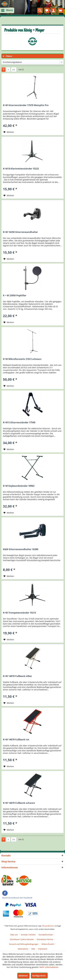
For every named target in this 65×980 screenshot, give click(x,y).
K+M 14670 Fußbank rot (16, 740)
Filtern (7, 56)
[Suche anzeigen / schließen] (40, 10)
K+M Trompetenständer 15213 (19, 613)
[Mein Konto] (54, 10)
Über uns (14, 935)
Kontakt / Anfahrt (28, 935)
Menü (7, 10)
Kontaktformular (46, 935)
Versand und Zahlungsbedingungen (24, 944)
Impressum (43, 949)
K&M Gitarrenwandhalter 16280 (21, 549)
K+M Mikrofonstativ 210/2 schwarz (22, 359)
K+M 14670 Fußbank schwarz (19, 803)
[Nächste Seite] (8, 70)
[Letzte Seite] (14, 70)
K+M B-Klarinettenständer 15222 (21, 169)
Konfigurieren (39, 976)
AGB (33, 949)
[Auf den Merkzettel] (9, 132)
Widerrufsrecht (48, 944)
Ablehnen (23, 976)
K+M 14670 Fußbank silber (17, 676)
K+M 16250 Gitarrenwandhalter (20, 232)
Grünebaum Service (45, 939)
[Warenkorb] (61, 10)
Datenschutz (23, 949)
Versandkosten (48, 926)
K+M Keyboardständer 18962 (19, 486)
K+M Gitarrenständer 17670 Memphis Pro (26, 105)
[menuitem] (7, 10)
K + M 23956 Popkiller (15, 296)
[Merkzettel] (47, 10)
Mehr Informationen (49, 967)
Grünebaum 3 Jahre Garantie (22, 939)
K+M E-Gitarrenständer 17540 (19, 422)
